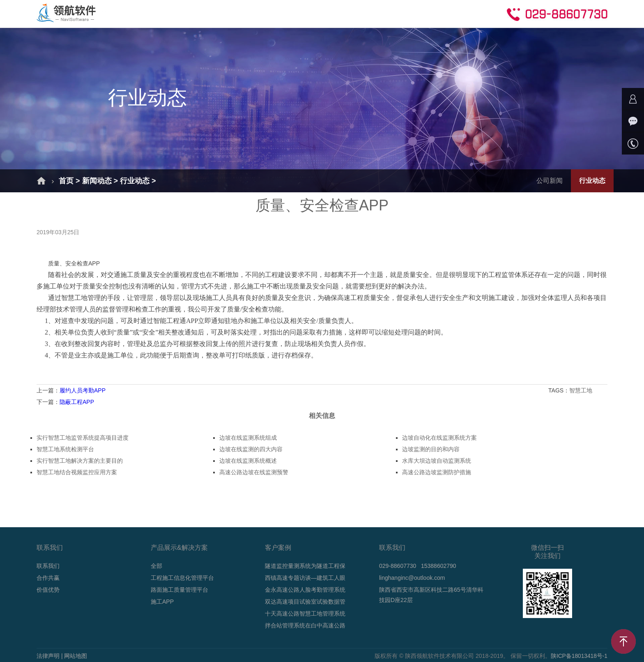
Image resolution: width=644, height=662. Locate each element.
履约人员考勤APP (83, 390)
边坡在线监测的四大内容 (251, 449)
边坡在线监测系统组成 (248, 438)
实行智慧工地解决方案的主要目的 (80, 461)
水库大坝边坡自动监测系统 (437, 461)
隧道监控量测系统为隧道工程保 (305, 566)
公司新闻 (550, 181)
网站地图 (76, 656)
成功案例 (267, 13)
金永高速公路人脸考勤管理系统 (305, 590)
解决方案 (173, 13)
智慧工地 (582, 390)
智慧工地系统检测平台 (65, 449)
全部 (156, 566)
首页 (133, 13)
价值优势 (48, 590)
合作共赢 (407, 13)
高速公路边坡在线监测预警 (254, 472)
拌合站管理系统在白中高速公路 (305, 625)
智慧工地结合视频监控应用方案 (77, 472)
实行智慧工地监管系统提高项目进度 (83, 438)
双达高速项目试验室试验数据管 (305, 602)
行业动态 (135, 181)
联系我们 (48, 566)
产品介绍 (220, 13)
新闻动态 (314, 13)
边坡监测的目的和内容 (431, 449)
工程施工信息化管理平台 (182, 578)
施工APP (162, 602)
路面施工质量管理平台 (179, 590)
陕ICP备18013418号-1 (579, 656)
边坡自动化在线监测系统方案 (439, 438)
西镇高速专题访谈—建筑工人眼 (305, 578)
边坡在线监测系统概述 (248, 461)
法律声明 (48, 656)
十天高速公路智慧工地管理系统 (305, 614)
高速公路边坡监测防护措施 (437, 472)
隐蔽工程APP (77, 402)
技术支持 (361, 13)
